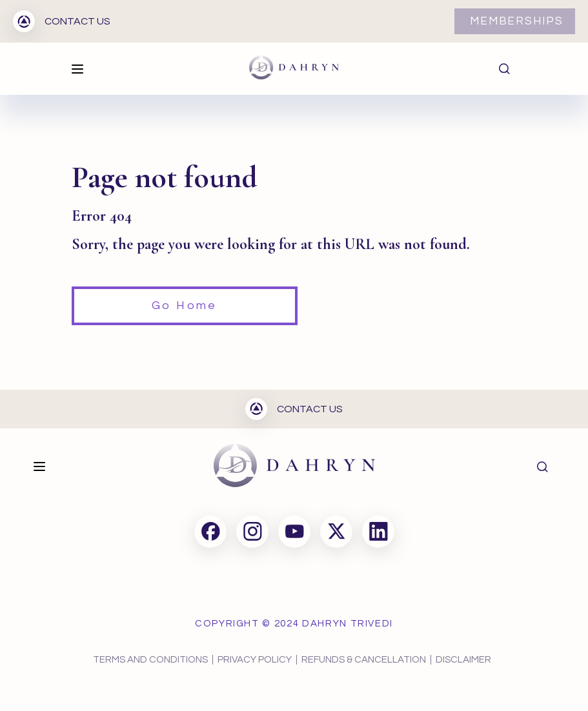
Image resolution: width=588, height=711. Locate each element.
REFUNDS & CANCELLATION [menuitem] (364, 660)
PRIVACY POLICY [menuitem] (255, 660)
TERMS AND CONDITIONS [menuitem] (150, 660)
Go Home (184, 305)
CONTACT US (62, 21)
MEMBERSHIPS (517, 21)
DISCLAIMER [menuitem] (463, 660)
